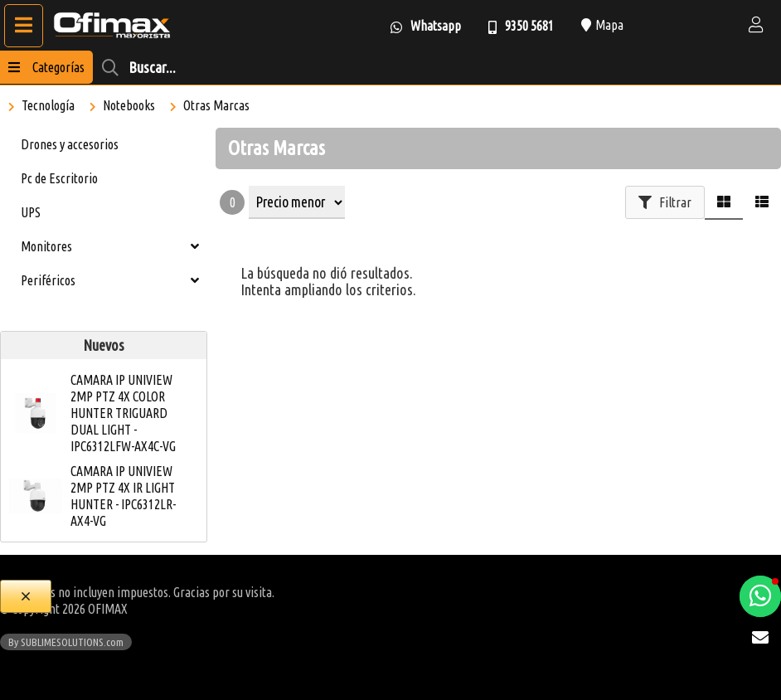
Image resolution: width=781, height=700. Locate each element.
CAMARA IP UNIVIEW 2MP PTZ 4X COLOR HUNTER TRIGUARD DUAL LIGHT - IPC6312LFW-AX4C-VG (123, 413)
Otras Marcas (216, 105)
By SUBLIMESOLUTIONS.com (66, 642)
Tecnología (48, 105)
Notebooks (129, 105)
